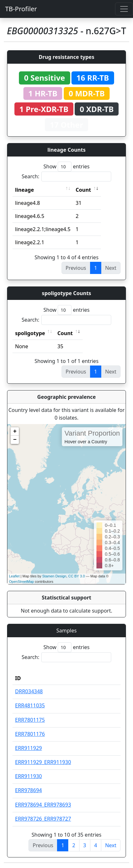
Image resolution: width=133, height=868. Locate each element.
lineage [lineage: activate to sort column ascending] (25, 190)
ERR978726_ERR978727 (43, 819)
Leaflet (14, 576)
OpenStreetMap (21, 582)
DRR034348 (29, 691)
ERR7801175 (30, 720)
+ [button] (15, 431)
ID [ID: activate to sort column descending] (18, 678)
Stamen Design (54, 576)
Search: (67, 177)
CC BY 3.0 (77, 576)
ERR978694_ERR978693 (43, 805)
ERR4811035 (30, 705)
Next (111, 845)
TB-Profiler (21, 9)
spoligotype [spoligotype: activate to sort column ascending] (30, 333)
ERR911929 (29, 748)
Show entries (66, 167)
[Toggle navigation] (124, 9)
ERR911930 (29, 776)
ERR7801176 (30, 734)
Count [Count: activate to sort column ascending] (83, 190)
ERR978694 (29, 790)
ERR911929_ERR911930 (43, 762)
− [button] (15, 440)
